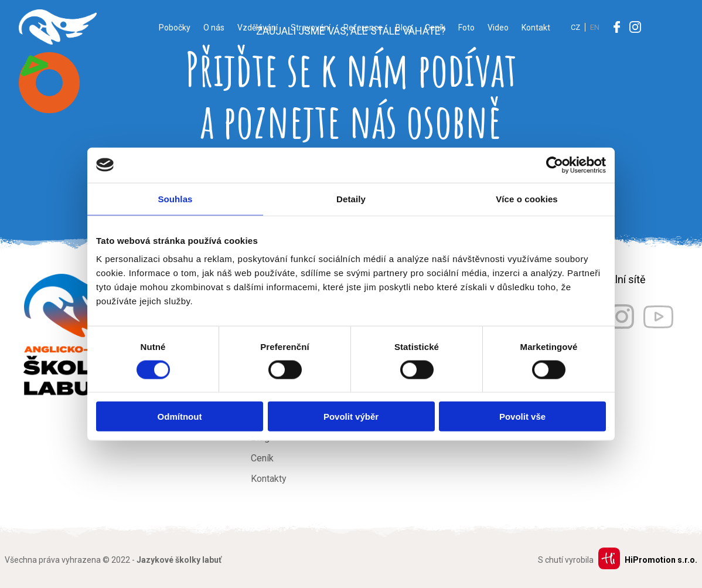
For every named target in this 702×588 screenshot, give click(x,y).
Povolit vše (522, 417)
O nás (214, 28)
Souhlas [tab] (175, 198)
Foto (466, 28)
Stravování (311, 28)
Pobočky (175, 28)
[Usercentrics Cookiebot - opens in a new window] (555, 165)
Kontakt (536, 28)
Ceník (435, 28)
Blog (404, 28)
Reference (363, 28)
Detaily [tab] (351, 198)
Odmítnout (180, 417)
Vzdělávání (258, 28)
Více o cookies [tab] (527, 198)
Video (498, 28)
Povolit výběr (351, 417)
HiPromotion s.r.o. (661, 560)
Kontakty (269, 479)
